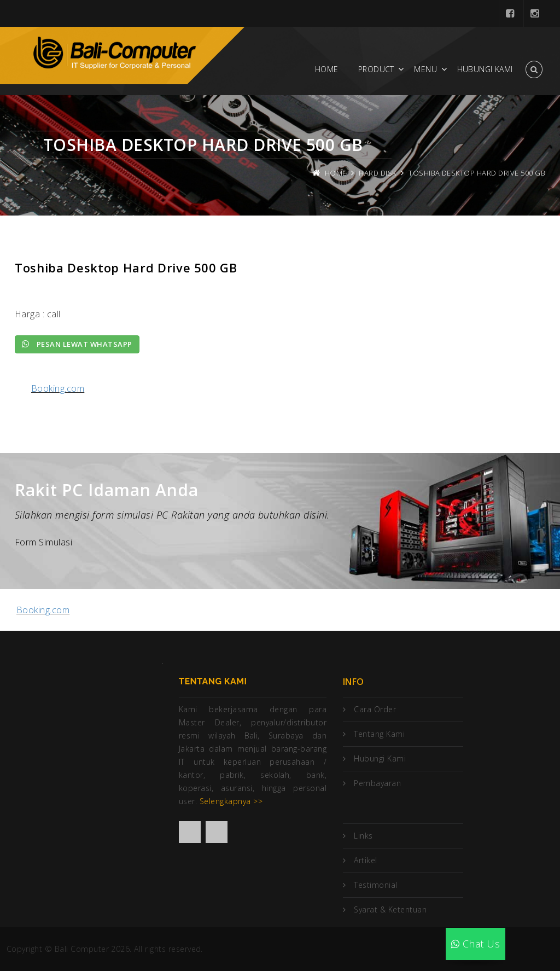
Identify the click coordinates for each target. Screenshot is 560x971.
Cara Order (375, 709)
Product (376, 69)
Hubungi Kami (485, 69)
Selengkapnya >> (231, 801)
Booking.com (58, 388)
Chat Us (476, 944)
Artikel (365, 860)
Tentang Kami (379, 734)
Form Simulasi (43, 542)
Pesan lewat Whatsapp (77, 344)
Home (327, 69)
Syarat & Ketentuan (390, 909)
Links (363, 836)
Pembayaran (377, 783)
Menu (425, 69)
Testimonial (375, 885)
